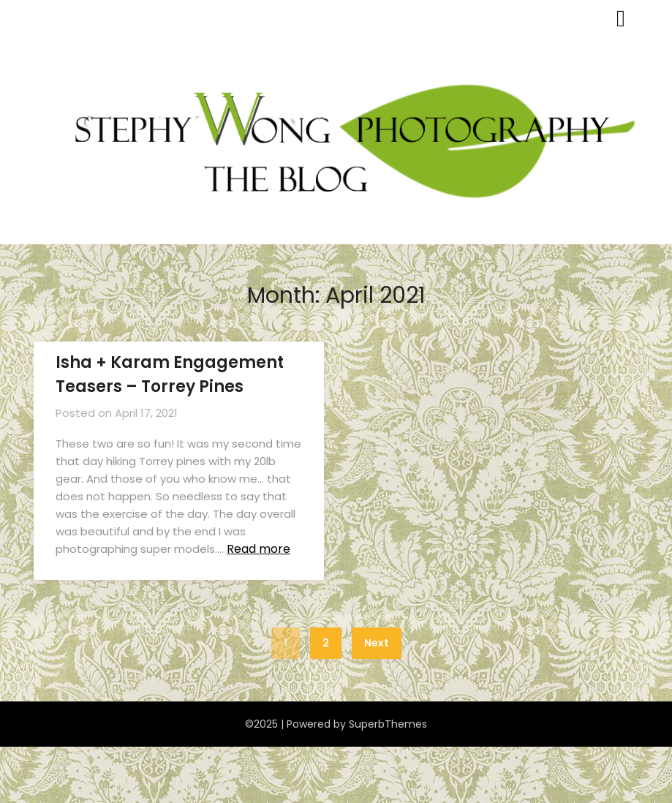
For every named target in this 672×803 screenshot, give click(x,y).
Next (377, 643)
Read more (258, 549)
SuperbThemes (388, 724)
